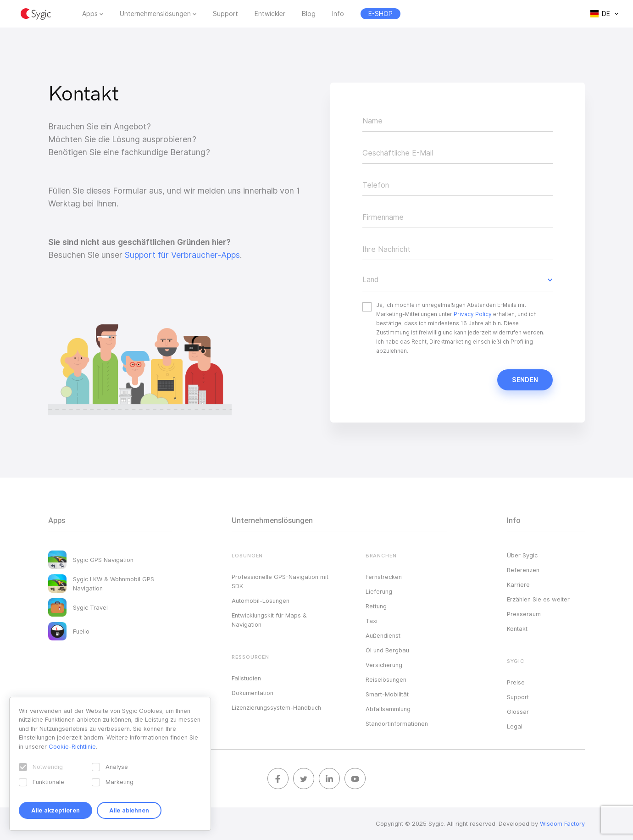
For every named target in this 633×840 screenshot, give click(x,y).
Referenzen (523, 570)
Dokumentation (253, 693)
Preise (516, 682)
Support (225, 14)
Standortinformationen (397, 723)
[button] (458, 280)
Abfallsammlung (388, 709)
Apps (90, 14)
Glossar (518, 712)
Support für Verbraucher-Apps (182, 255)
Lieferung (379, 591)
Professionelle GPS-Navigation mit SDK (280, 581)
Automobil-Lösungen (261, 601)
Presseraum (524, 614)
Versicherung (384, 665)
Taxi (372, 621)
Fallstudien (246, 678)
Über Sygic (522, 555)
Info (338, 14)
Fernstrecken (384, 577)
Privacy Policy (473, 314)
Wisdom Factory (562, 823)
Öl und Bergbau (387, 650)
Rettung (376, 606)
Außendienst (383, 635)
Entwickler (270, 14)
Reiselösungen (386, 679)
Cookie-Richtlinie (72, 746)
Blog (309, 14)
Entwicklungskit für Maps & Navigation (269, 620)
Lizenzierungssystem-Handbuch (276, 707)
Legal (515, 726)
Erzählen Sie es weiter (538, 599)
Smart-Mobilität (387, 694)
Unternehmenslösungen (155, 14)
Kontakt (517, 629)
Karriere (518, 584)
